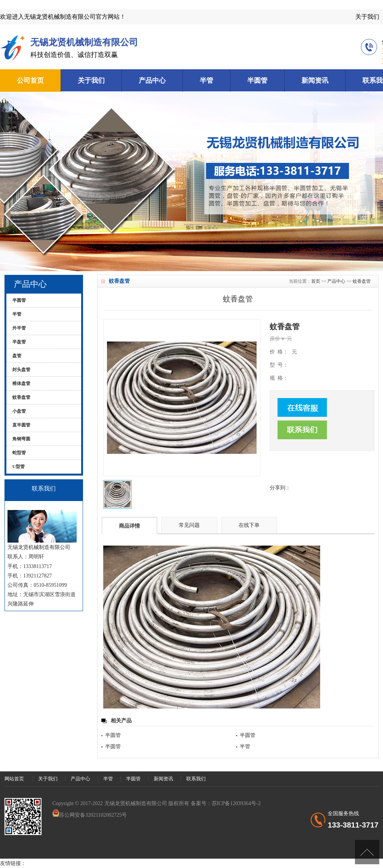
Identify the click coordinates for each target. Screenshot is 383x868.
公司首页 (30, 81)
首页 (316, 281)
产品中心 (152, 81)
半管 (206, 81)
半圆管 (257, 81)
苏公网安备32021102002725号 (93, 815)
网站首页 (14, 779)
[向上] (367, 852)
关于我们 (367, 17)
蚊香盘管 (362, 281)
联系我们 (196, 779)
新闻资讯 (315, 81)
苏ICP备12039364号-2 (236, 803)
